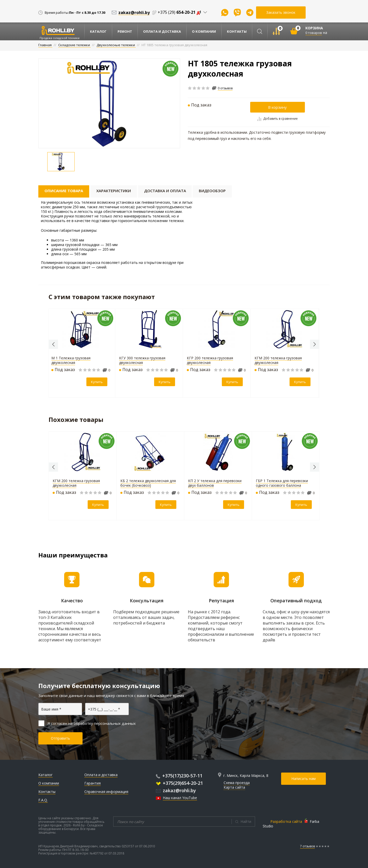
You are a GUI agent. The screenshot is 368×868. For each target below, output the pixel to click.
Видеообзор (212, 191)
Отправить (60, 738)
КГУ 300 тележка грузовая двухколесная (143, 360)
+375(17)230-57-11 (179, 776)
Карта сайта (234, 787)
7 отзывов (307, 846)
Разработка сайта (286, 821)
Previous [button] (53, 344)
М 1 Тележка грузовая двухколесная (72, 360)
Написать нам (303, 779)
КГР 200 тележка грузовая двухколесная (211, 360)
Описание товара (64, 191)
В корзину (277, 107)
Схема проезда (237, 783)
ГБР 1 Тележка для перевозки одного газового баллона (282, 483)
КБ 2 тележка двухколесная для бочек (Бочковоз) (148, 483)
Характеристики (114, 191)
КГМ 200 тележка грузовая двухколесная (279, 360)
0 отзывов (225, 88)
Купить (98, 382)
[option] (109, 103)
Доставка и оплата (165, 191)
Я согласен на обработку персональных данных (87, 723)
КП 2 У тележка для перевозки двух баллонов (215, 483)
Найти (246, 821)
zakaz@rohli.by (176, 790)
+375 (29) (180, 12)
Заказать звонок (281, 12)
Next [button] (315, 344)
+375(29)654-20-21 (179, 783)
